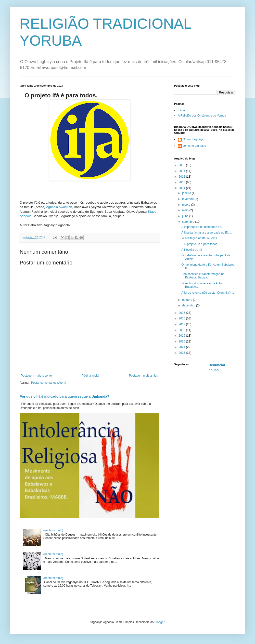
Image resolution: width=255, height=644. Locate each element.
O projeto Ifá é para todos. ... (206, 244)
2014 (182, 188)
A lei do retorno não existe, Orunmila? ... (208, 293)
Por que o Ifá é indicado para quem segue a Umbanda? (64, 396)
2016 (182, 318)
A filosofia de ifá (192, 250)
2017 (182, 324)
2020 (182, 342)
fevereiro (188, 199)
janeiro (187, 193)
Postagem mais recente (36, 376)
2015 (182, 313)
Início (181, 110)
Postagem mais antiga (144, 376)
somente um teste (194, 146)
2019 (182, 336)
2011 (182, 171)
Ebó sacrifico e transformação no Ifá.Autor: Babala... (203, 276)
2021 (182, 347)
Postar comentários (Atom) (49, 383)
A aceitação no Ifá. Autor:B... (200, 238)
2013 (182, 182)
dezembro (189, 305)
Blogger (159, 622)
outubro (188, 300)
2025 (182, 353)
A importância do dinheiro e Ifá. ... (203, 227)
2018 (182, 330)
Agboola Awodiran (59, 207)
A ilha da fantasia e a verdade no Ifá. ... (207, 233)
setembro (189, 222)
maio (186, 210)
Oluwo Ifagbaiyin (194, 139)
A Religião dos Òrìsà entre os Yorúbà (202, 116)
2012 (182, 177)
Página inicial (90, 376)
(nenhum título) (53, 530)
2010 (182, 165)
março (187, 205)
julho (186, 216)
